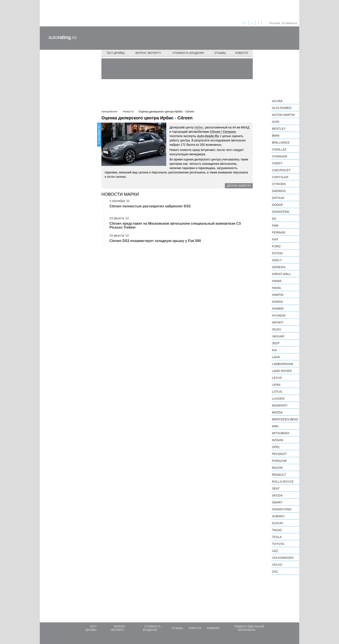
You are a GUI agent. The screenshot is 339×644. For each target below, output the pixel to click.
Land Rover (282, 371)
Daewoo (279, 191)
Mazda (277, 412)
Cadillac (279, 149)
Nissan (278, 440)
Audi (276, 122)
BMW (276, 136)
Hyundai (279, 316)
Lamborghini (283, 364)
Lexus (277, 378)
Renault (279, 475)
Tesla (277, 537)
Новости (242, 53)
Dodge (277, 205)
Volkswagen (283, 558)
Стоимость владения (188, 53)
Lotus (277, 392)
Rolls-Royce (283, 482)
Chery (277, 163)
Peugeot (279, 454)
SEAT (276, 489)
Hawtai (278, 295)
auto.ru (62, 37)
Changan (280, 156)
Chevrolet (281, 170)
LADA (276, 357)
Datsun (278, 198)
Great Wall (281, 274)
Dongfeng (281, 212)
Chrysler (280, 177)
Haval (277, 288)
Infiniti (278, 322)
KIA (274, 350)
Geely (277, 260)
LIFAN (276, 385)
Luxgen (278, 399)
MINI (275, 426)
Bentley (279, 129)
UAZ (275, 551)
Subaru (278, 516)
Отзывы (220, 53)
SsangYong (282, 509)
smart (277, 502)
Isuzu (277, 329)
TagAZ (277, 530)
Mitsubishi (281, 433)
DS (274, 219)
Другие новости (239, 186)
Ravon (277, 468)
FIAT (275, 239)
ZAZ (275, 572)
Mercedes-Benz (285, 419)
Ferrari (279, 232)
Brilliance (281, 143)
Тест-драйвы (116, 53)
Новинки (213, 628)
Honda (277, 302)
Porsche (279, 461)
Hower (278, 309)
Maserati (280, 405)
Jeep (276, 343)
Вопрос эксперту (148, 53)
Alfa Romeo (282, 108)
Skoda (277, 495)
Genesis (279, 267)
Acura (277, 101)
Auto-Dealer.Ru (208, 136)
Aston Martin (283, 115)
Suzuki (277, 523)
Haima (277, 281)
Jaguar (278, 336)
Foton (277, 253)
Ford (276, 246)
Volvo (277, 565)
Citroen (279, 184)
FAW (275, 226)
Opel (276, 447)
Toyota (278, 544)
